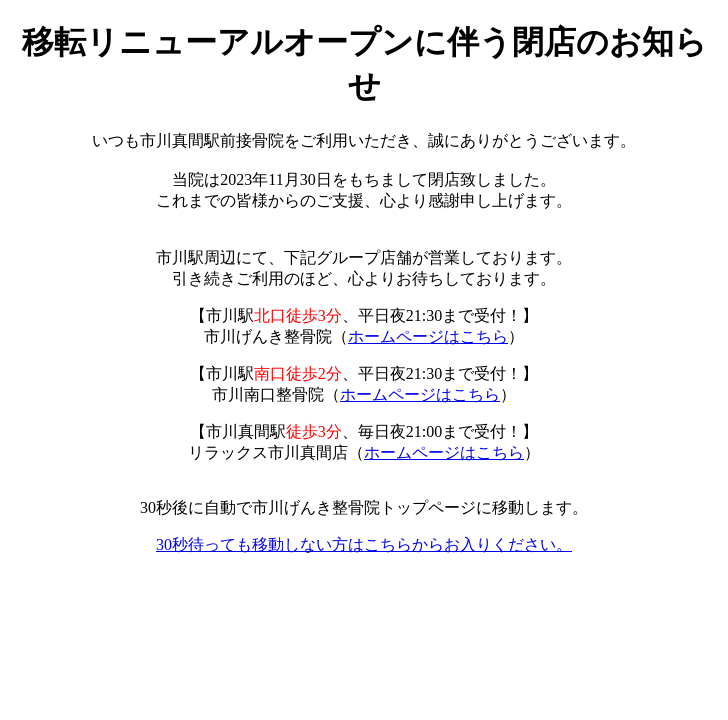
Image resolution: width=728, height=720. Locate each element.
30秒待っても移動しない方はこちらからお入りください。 (364, 544)
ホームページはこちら (428, 336)
